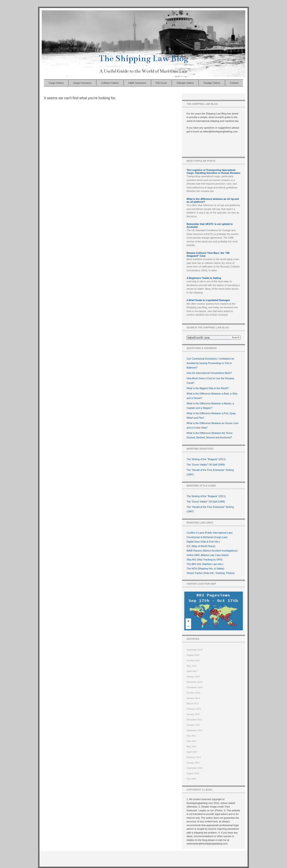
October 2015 (193, 660)
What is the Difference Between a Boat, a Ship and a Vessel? (212, 396)
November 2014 (195, 687)
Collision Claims (110, 83)
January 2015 (193, 676)
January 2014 (193, 698)
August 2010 (193, 773)
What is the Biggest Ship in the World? (208, 388)
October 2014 (193, 693)
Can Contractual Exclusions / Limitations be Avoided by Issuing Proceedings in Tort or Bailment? (210, 363)
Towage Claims (212, 83)
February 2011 (194, 757)
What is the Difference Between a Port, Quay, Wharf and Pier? (211, 416)
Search (236, 337)
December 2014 (194, 682)
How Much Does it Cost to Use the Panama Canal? (210, 381)
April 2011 (192, 752)
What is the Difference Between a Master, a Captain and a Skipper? (210, 406)
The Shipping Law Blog (143, 58)
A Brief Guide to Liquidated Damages (208, 300)
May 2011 (192, 746)
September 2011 (195, 730)
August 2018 (193, 655)
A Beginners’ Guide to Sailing (204, 278)
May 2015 (192, 666)
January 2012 (193, 714)
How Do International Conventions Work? (209, 373)
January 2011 (193, 762)
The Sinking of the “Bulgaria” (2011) (206, 459)
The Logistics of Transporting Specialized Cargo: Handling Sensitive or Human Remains (213, 171)
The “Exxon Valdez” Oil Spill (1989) (206, 465)
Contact (234, 83)
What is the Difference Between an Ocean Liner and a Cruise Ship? (213, 425)
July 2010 (191, 779)
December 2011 (194, 719)
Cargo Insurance (82, 83)
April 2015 (192, 671)
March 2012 (192, 703)
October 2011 (193, 725)
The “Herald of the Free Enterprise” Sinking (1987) (210, 472)
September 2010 (195, 768)
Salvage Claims (185, 83)
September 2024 (195, 650)
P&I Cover (161, 83)
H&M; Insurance (137, 83)
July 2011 (191, 736)
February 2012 (194, 709)
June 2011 (192, 741)
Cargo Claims (56, 83)
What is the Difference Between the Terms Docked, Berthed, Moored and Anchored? (210, 435)
